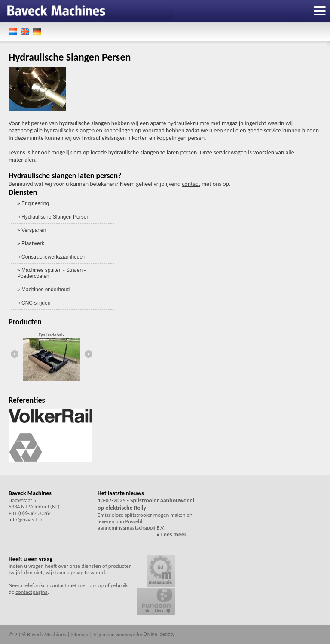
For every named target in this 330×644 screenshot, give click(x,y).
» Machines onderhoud (43, 290)
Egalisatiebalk (52, 335)
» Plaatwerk (31, 243)
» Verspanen (32, 230)
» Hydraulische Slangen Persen (53, 217)
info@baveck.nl (26, 519)
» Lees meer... (174, 535)
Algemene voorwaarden (118, 635)
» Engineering (33, 203)
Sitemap (80, 635)
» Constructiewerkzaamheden (51, 257)
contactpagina (31, 592)
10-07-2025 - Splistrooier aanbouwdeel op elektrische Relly (146, 504)
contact (191, 184)
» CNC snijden (34, 303)
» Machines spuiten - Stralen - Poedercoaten (51, 273)
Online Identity (159, 634)
